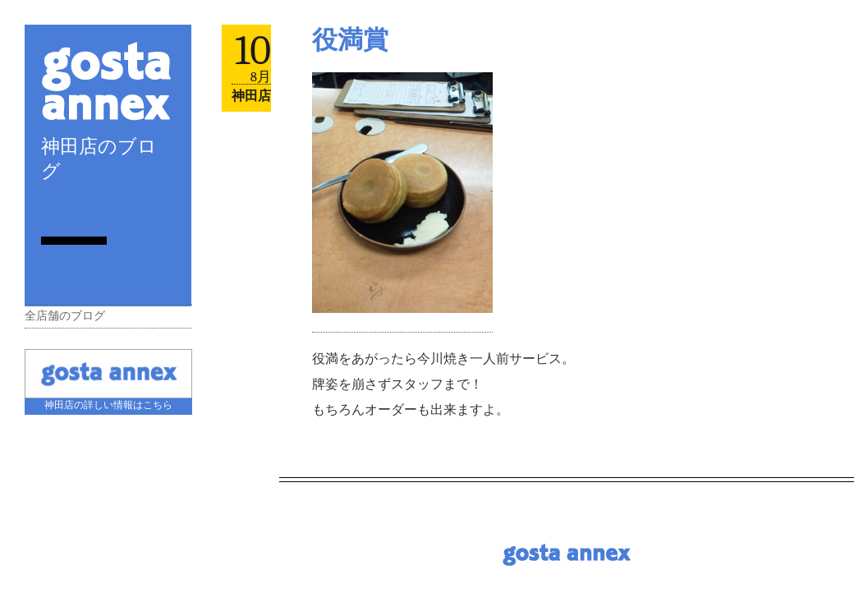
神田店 (251, 96)
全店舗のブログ (65, 316)
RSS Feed (47, 209)
